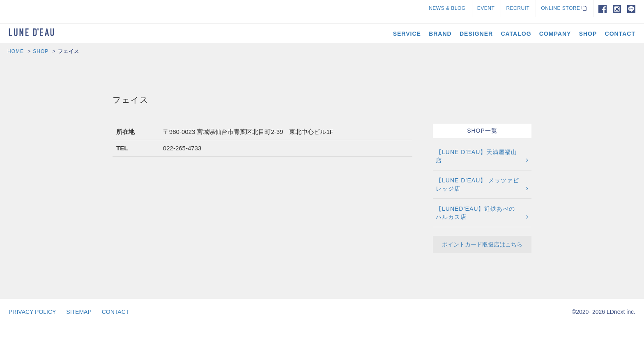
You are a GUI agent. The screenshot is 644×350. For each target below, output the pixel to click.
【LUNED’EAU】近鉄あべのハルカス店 (475, 213)
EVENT (486, 8)
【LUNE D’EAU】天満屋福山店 (476, 156)
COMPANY (555, 34)
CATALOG (516, 34)
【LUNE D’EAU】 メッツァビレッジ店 (477, 184)
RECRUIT (518, 8)
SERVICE (407, 34)
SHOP (588, 34)
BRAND (440, 34)
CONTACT (620, 34)
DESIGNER (476, 34)
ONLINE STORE (564, 8)
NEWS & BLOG (447, 8)
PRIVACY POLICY (32, 312)
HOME (16, 51)
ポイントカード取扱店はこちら (482, 244)
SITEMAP (79, 312)
